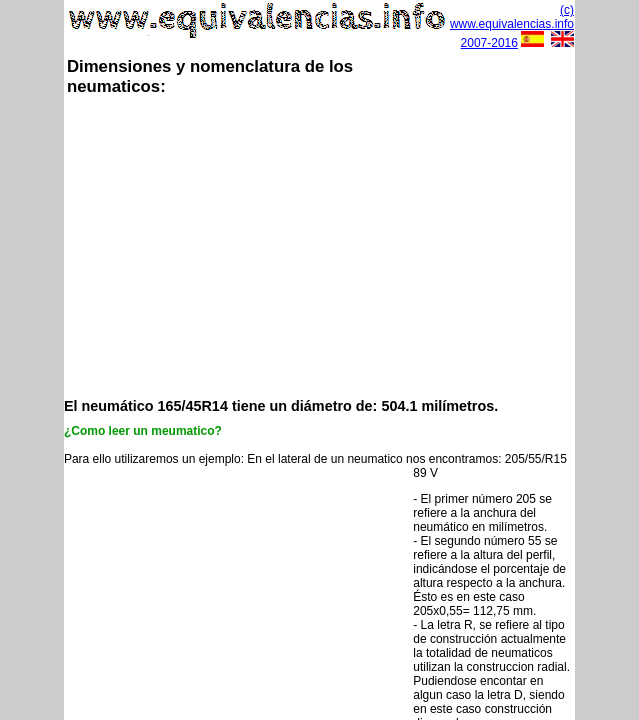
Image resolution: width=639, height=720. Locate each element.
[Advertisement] (351, 245)
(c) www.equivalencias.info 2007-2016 (512, 26)
